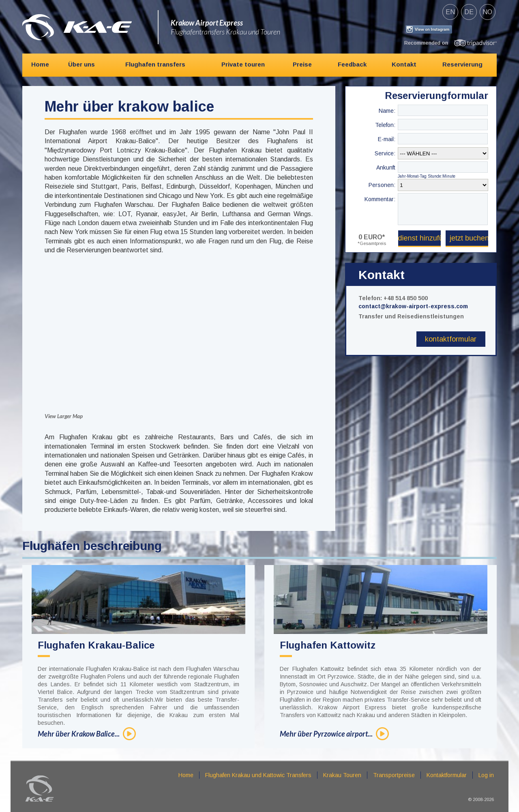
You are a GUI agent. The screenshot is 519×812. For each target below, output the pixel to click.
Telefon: (385, 125)
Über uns (81, 64)
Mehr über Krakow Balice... (79, 734)
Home (40, 64)
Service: (385, 153)
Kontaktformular (451, 339)
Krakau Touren (342, 775)
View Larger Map (64, 416)
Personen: (382, 185)
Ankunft (386, 168)
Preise (302, 64)
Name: (387, 111)
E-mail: (387, 139)
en (450, 12)
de (469, 12)
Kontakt (404, 64)
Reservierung (462, 64)
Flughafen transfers (155, 64)
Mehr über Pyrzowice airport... (326, 734)
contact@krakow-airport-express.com (413, 306)
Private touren (243, 64)
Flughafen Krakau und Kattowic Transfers (258, 775)
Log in (486, 775)
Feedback (352, 64)
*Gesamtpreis (372, 243)
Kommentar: (380, 199)
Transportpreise (394, 775)
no (487, 12)
